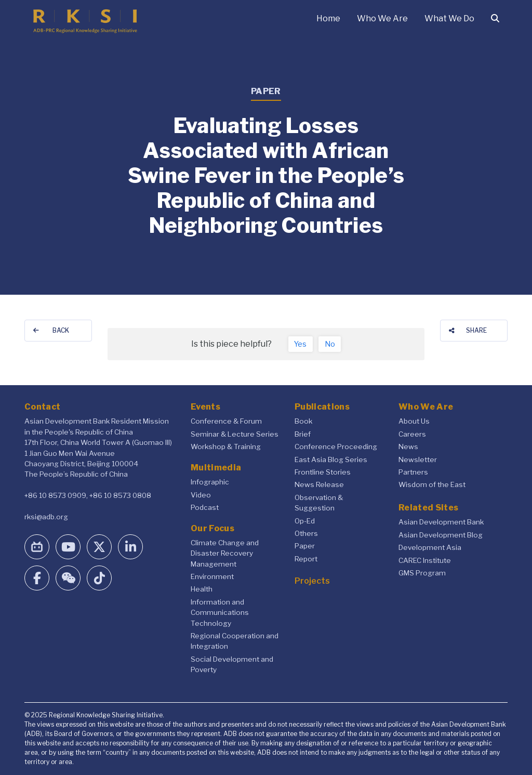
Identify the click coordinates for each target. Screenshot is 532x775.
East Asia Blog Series (331, 459)
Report (306, 559)
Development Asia (430, 547)
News (408, 446)
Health (202, 589)
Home (328, 18)
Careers (412, 434)
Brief (303, 434)
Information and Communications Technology (220, 613)
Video (201, 495)
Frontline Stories (323, 472)
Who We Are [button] (382, 18)
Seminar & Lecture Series (235, 434)
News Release (319, 484)
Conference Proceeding (336, 446)
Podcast (205, 507)
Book (303, 421)
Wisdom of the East (432, 484)
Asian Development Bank (441, 522)
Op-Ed (305, 521)
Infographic (210, 482)
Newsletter (418, 459)
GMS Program (422, 573)
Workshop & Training (226, 446)
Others (306, 533)
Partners (413, 472)
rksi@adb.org (46, 517)
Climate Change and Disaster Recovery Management (225, 553)
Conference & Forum (226, 421)
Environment (212, 576)
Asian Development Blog (441, 535)
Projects (312, 581)
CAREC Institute (425, 560)
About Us (414, 421)
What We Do (449, 18)
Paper (305, 546)
